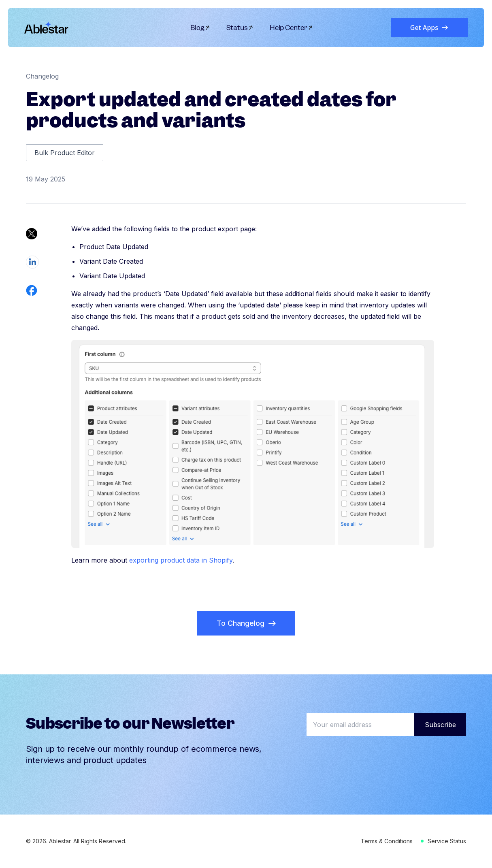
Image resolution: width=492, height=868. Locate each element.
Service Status (447, 841)
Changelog (42, 76)
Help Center (291, 28)
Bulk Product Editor (65, 153)
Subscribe (440, 725)
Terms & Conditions (387, 841)
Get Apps (429, 28)
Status (240, 28)
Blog (200, 28)
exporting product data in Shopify (181, 560)
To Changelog (246, 623)
